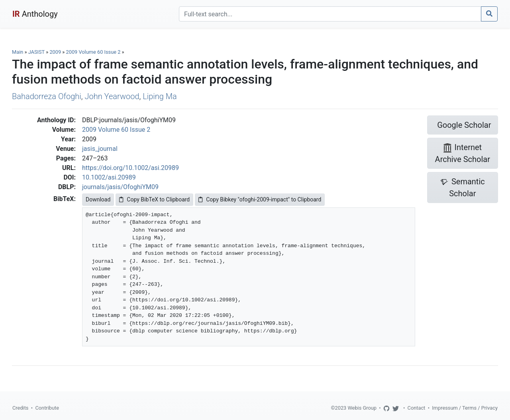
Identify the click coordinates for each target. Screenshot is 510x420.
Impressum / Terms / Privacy (465, 408)
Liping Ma (160, 96)
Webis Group (362, 408)
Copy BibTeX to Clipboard (154, 199)
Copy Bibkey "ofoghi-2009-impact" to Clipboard (260, 199)
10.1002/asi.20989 (109, 177)
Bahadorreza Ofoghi (47, 96)
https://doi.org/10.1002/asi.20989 (130, 168)
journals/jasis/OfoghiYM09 (120, 187)
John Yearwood (112, 96)
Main (18, 52)
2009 (55, 52)
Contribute (47, 408)
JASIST (36, 52)
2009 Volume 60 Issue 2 (94, 52)
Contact (417, 408)
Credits (20, 408)
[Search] (330, 14)
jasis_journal (100, 149)
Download (98, 199)
